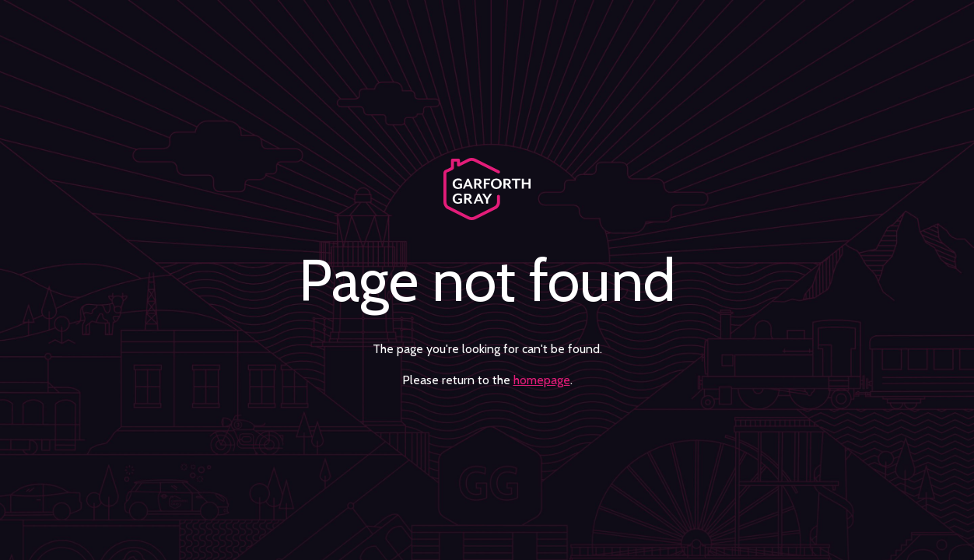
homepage (542, 380)
